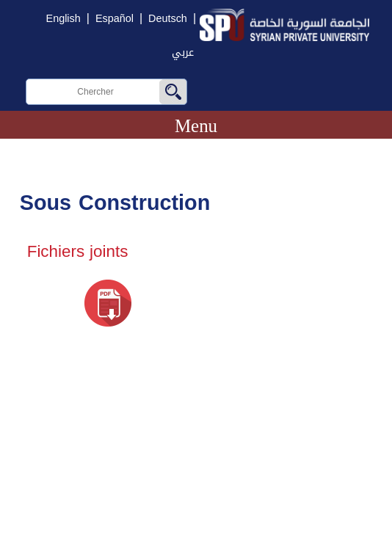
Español (115, 19)
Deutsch (168, 19)
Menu (196, 126)
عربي (183, 52)
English (63, 19)
